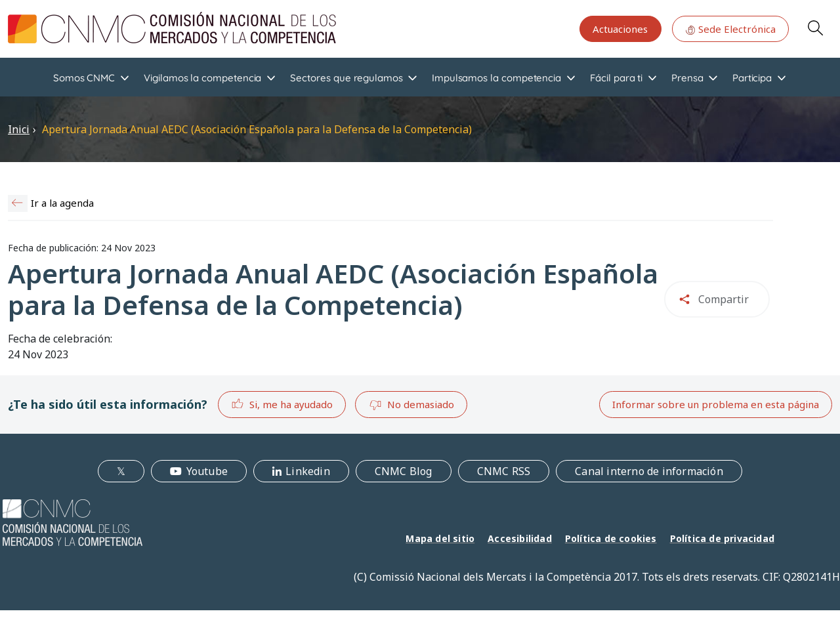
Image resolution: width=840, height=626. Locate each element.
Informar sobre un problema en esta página (716, 404)
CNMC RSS (504, 471)
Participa (752, 78)
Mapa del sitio (440, 538)
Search (815, 28)
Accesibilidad (520, 538)
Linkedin (308, 471)
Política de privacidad (722, 538)
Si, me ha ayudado (282, 404)
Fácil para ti (616, 78)
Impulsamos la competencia (496, 78)
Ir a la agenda (62, 203)
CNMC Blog (404, 471)
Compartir (724, 299)
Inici (19, 129)
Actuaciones (620, 29)
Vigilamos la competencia (202, 78)
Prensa (687, 78)
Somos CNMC (84, 78)
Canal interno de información (649, 471)
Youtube (207, 471)
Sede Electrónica (730, 29)
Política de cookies (611, 538)
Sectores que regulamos (346, 78)
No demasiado (411, 405)
